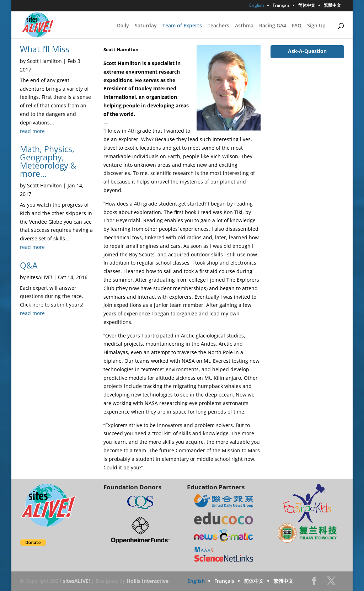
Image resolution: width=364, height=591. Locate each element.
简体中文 (307, 6)
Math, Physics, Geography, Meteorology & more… (48, 161)
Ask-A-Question (307, 51)
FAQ (297, 26)
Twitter (331, 583)
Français (281, 6)
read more (32, 131)
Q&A (29, 265)
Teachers (218, 26)
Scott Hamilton (44, 61)
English (257, 6)
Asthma (244, 26)
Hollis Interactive (148, 581)
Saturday (146, 26)
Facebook (314, 583)
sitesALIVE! (40, 277)
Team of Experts (182, 26)
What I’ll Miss (45, 49)
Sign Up (316, 26)
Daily (123, 26)
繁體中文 (332, 6)
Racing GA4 (273, 26)
